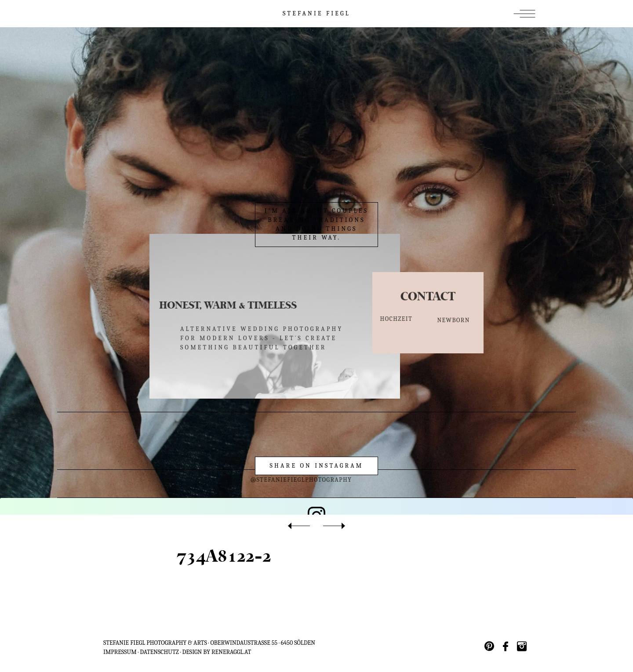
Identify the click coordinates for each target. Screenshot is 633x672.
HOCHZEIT (390, 319)
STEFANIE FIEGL (316, 13)
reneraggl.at (231, 652)
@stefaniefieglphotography (285, 480)
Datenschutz (159, 652)
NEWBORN (454, 321)
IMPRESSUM (120, 652)
